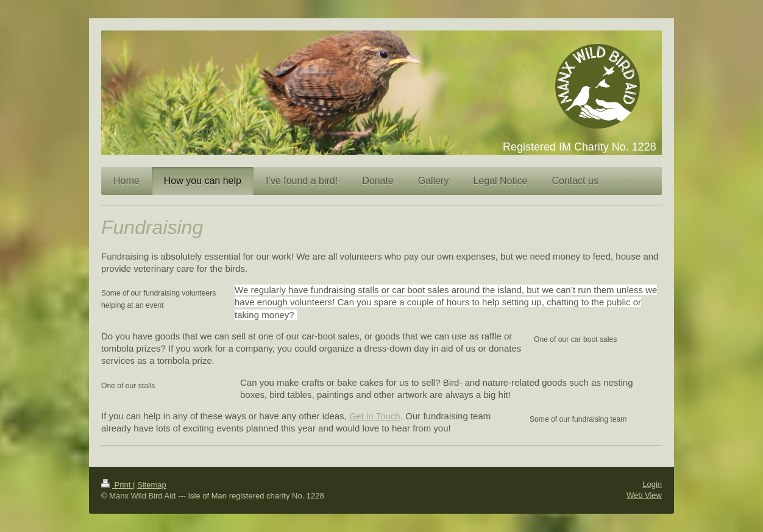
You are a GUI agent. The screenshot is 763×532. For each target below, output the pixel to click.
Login (652, 484)
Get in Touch (375, 416)
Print (117, 485)
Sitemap (152, 485)
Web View (644, 495)
